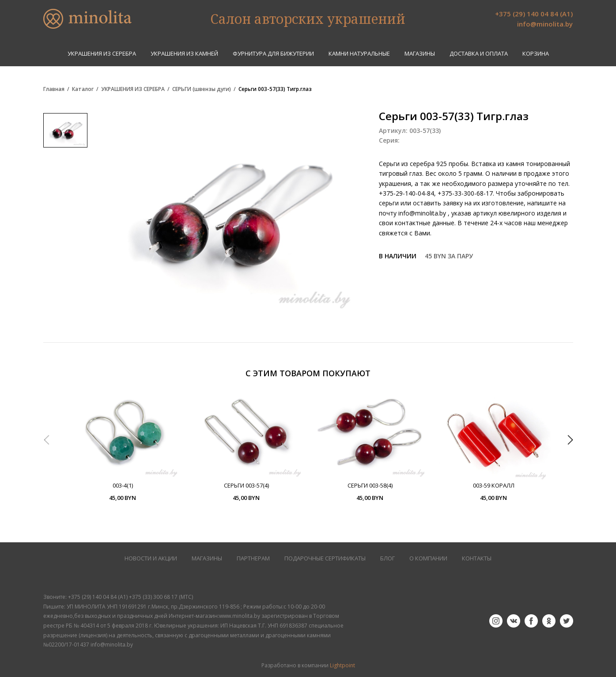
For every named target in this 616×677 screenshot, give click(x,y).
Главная (54, 89)
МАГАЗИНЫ (207, 558)
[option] (123, 446)
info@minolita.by (545, 24)
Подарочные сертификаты (325, 558)
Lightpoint (342, 665)
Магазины (420, 54)
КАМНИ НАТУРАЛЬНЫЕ (359, 54)
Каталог (83, 89)
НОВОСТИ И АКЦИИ (151, 558)
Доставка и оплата (479, 54)
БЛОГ (387, 558)
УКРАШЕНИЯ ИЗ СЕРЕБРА (102, 54)
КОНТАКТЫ (477, 558)
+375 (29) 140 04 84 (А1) (534, 14)
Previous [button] (46, 440)
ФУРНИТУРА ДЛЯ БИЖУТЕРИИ (273, 54)
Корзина (536, 54)
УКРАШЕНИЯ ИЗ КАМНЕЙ (184, 54)
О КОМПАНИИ (428, 558)
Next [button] (570, 440)
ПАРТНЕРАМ (253, 558)
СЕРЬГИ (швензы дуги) (202, 89)
